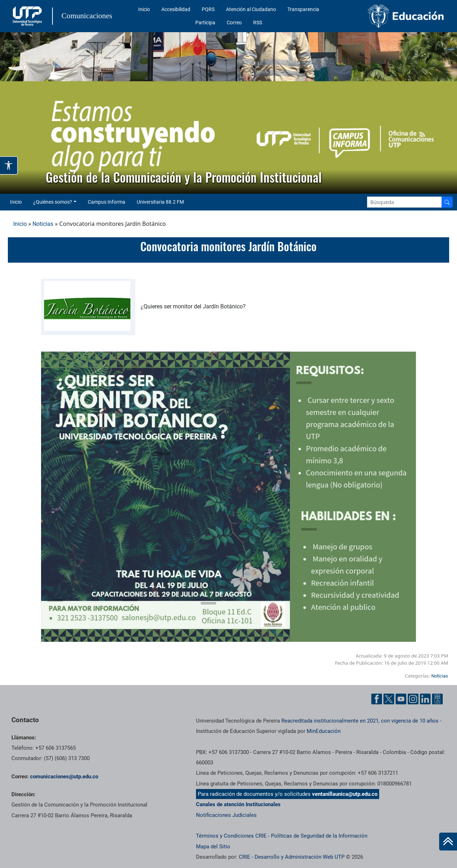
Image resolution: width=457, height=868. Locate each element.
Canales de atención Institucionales (238, 804)
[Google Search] (404, 202)
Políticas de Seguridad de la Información (319, 836)
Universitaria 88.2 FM (160, 202)
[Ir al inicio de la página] (448, 842)
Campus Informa (107, 202)
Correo (234, 23)
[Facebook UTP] (377, 699)
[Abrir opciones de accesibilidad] (9, 165)
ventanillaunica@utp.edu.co (345, 794)
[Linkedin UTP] (425, 699)
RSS (258, 23)
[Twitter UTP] (389, 699)
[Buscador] (447, 202)
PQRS (208, 9)
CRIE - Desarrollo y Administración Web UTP (292, 857)
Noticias (43, 224)
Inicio (144, 9)
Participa (205, 23)
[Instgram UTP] (413, 699)
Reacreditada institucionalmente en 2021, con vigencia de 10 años (360, 721)
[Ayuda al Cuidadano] (437, 699)
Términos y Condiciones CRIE (231, 836)
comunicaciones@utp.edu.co (64, 777)
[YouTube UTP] (401, 699)
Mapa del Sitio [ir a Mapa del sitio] (213, 847)
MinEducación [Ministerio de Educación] (324, 731)
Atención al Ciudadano (251, 9)
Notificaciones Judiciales (226, 815)
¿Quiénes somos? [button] (53, 202)
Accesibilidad (176, 9)
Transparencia (303, 9)
